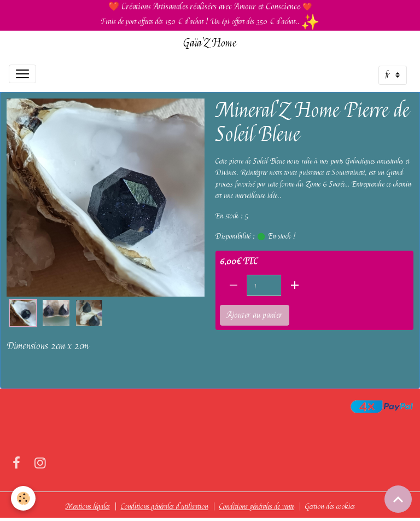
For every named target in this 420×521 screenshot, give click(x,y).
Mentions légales (88, 506)
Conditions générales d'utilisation (165, 506)
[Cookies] (23, 498)
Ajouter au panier (255, 315)
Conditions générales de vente (257, 506)
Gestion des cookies (330, 506)
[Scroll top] (398, 499)
